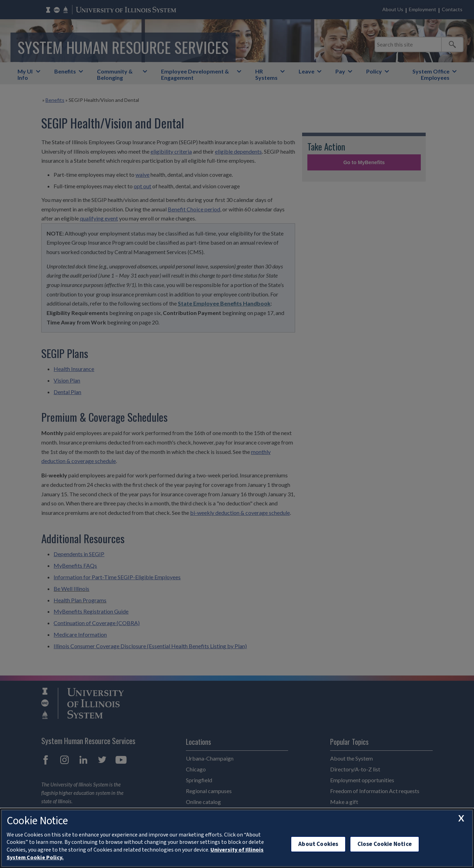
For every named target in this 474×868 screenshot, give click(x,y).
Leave (306, 71)
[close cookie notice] (461, 818)
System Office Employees (431, 74)
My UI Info (25, 74)
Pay (340, 71)
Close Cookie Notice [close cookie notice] (385, 844)
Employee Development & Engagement (195, 74)
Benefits (65, 71)
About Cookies (318, 844)
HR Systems (266, 74)
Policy (374, 71)
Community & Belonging (115, 74)
